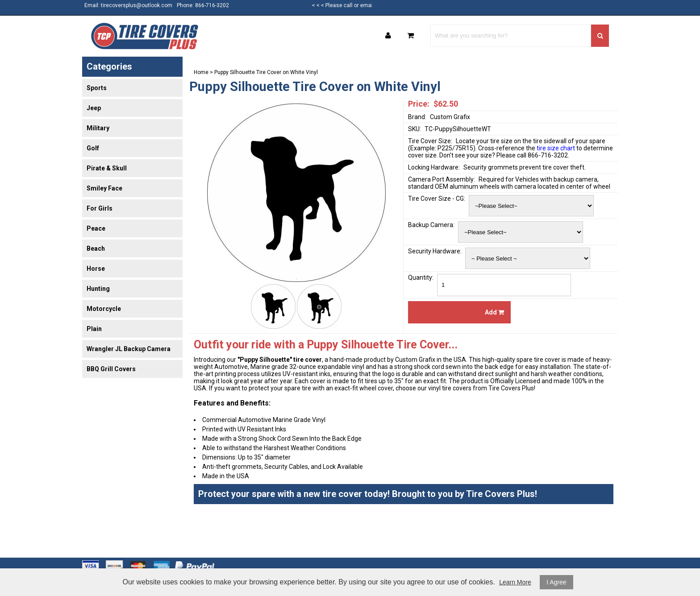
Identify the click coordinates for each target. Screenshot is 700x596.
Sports (97, 88)
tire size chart (556, 148)
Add (494, 312)
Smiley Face (104, 188)
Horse (96, 269)
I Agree (556, 582)
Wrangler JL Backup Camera (129, 349)
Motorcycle (104, 309)
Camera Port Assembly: (442, 179)
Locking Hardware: (434, 167)
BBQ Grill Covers (111, 369)
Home (201, 72)
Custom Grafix (450, 117)
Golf (93, 148)
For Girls (100, 208)
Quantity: (421, 277)
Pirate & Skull (107, 168)
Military (98, 128)
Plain (94, 329)
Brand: (417, 117)
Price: (419, 104)
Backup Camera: (431, 225)
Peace (96, 228)
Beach (96, 248)
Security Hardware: (435, 251)
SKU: (415, 129)
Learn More (515, 582)
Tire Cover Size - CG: (437, 199)
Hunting (98, 289)
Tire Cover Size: (430, 141)
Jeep (94, 108)
